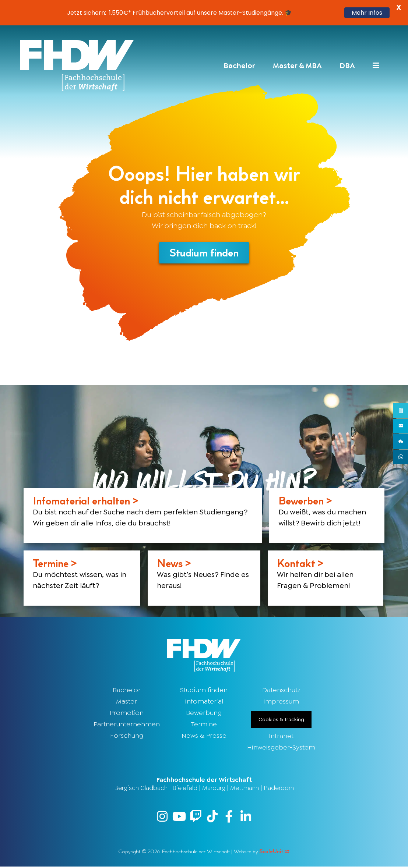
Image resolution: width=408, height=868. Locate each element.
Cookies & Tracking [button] (281, 720)
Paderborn (279, 789)
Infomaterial (204, 702)
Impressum (281, 702)
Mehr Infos (367, 13)
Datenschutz (281, 691)
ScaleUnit (275, 853)
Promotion (127, 713)
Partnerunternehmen (127, 725)
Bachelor (127, 691)
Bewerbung (204, 713)
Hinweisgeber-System (281, 748)
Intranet (281, 737)
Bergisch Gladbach (141, 789)
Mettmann (245, 789)
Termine (204, 725)
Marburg (214, 789)
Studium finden (204, 691)
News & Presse (204, 736)
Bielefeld (185, 789)
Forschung (127, 736)
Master (126, 702)
